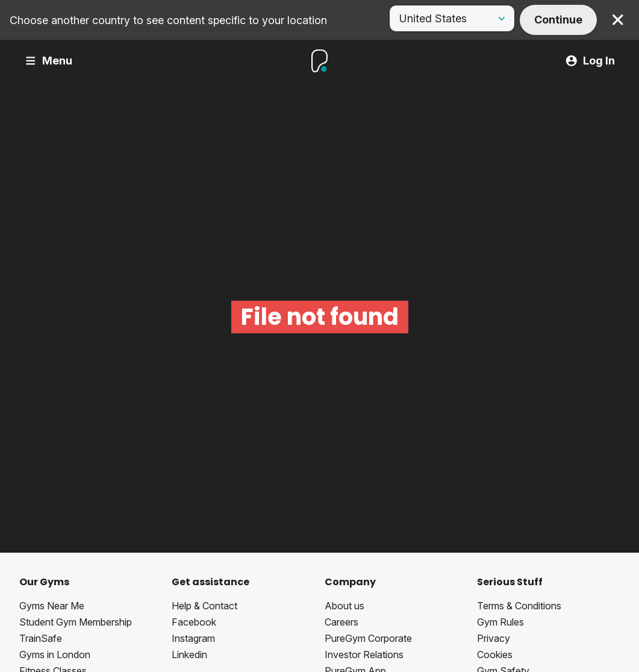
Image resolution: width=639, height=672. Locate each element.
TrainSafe (41, 638)
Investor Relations (364, 655)
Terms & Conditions (519, 606)
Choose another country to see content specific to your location (168, 20)
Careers (341, 622)
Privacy (494, 638)
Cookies (495, 655)
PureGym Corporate (368, 638)
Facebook (194, 622)
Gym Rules (500, 622)
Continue (558, 20)
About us (344, 606)
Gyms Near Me (52, 606)
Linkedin (189, 655)
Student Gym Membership (76, 622)
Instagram (193, 638)
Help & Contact (204, 606)
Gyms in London (55, 655)
